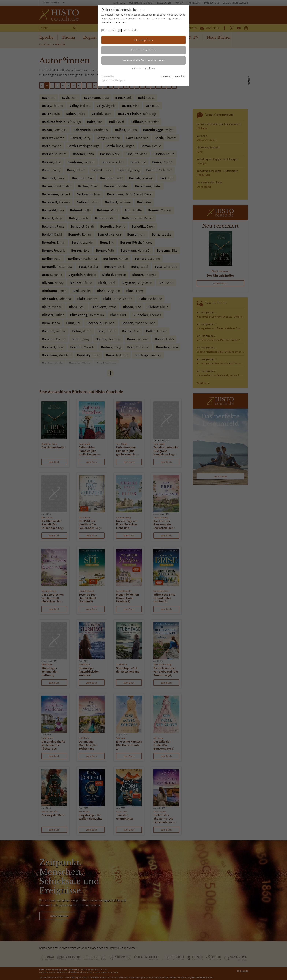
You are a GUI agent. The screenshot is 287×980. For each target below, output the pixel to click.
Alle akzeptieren (143, 40)
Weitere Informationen (143, 68)
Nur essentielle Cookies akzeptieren (144, 60)
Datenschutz (179, 76)
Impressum (166, 76)
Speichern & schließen (143, 50)
